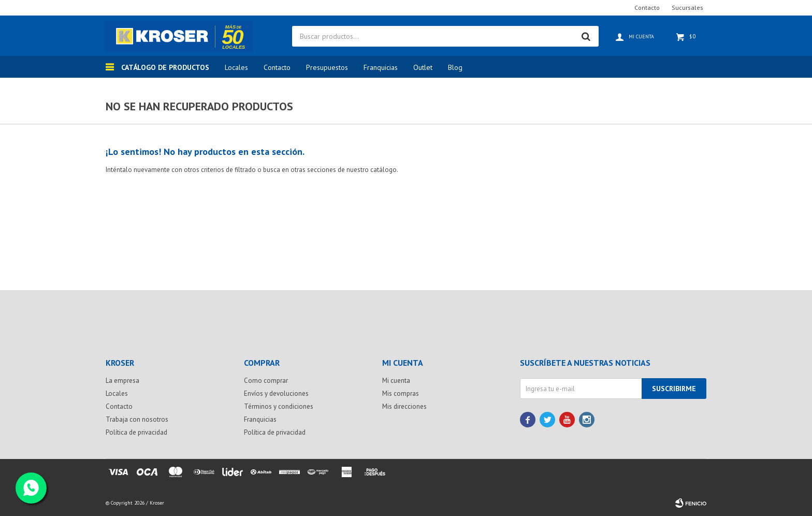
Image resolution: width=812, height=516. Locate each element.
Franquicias (381, 67)
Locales (236, 67)
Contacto (277, 67)
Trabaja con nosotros (137, 419)
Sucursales (687, 8)
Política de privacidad (136, 432)
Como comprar (266, 381)
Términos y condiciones (279, 406)
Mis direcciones (404, 406)
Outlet (423, 67)
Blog (455, 67)
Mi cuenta (396, 381)
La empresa (122, 381)
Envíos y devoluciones (276, 393)
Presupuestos (327, 67)
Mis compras (401, 393)
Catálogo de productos (165, 67)
